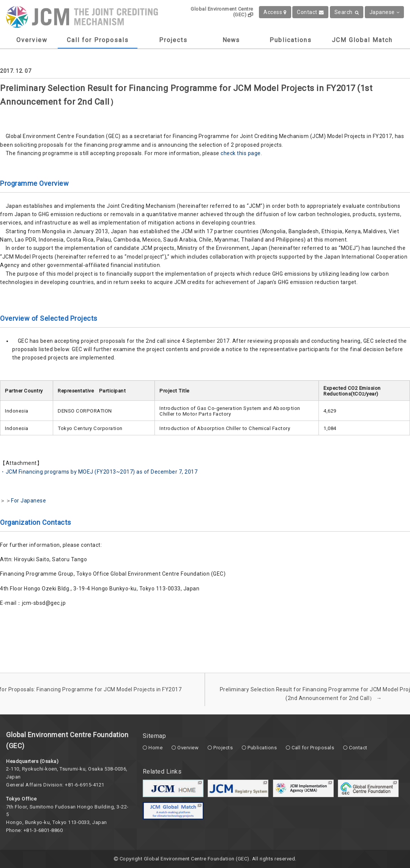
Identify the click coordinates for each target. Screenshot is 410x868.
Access (275, 12)
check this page (241, 153)
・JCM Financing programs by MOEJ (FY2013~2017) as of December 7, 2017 (99, 472)
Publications (291, 40)
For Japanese (28, 501)
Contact (310, 12)
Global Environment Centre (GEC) (222, 12)
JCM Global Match (362, 40)
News (231, 40)
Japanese (385, 12)
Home (155, 748)
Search (347, 12)
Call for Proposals (98, 40)
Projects (173, 40)
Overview (32, 40)
